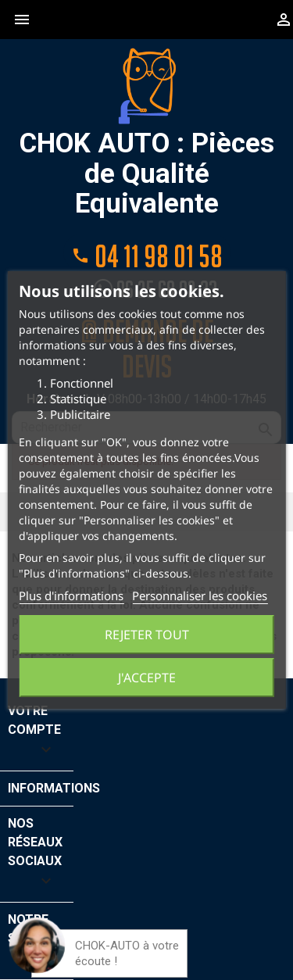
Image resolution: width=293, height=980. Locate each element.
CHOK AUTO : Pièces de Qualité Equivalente (147, 133)
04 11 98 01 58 (147, 255)
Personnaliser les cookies (200, 596)
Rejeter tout (147, 635)
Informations (54, 788)
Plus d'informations (71, 596)
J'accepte (147, 678)
